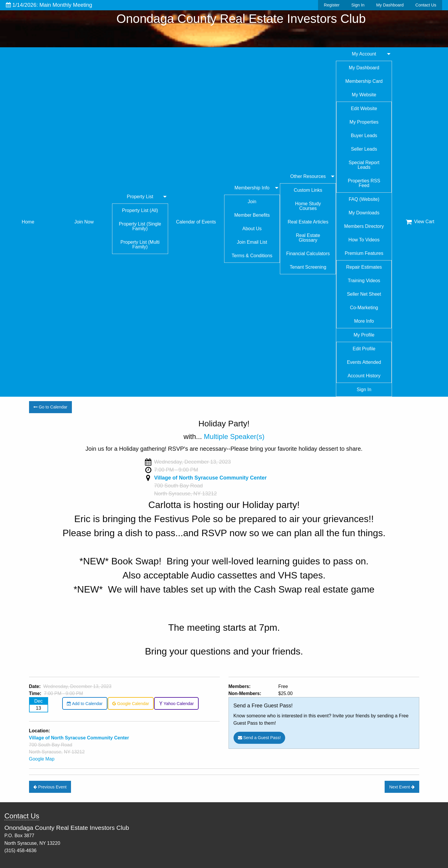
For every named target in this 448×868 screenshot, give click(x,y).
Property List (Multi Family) (140, 244)
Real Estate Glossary (308, 238)
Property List (140, 197)
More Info (364, 321)
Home (28, 222)
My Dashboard (390, 5)
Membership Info (252, 188)
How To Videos (364, 240)
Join (252, 202)
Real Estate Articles (308, 222)
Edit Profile (364, 349)
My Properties (364, 122)
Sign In (358, 5)
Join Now (84, 222)
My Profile (364, 335)
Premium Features (364, 253)
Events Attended (364, 362)
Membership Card (364, 81)
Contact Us (426, 5)
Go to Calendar (50, 407)
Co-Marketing (364, 308)
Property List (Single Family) (140, 226)
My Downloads (364, 213)
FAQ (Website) (364, 199)
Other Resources (308, 176)
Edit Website (364, 108)
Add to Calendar (85, 704)
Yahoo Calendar (176, 704)
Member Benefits (252, 215)
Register (332, 5)
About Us (252, 229)
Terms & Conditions (252, 256)
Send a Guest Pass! (259, 738)
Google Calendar (131, 704)
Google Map (42, 759)
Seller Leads (364, 149)
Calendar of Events (196, 222)
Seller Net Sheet (364, 294)
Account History (364, 376)
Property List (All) (140, 210)
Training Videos (364, 281)
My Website (364, 95)
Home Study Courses (308, 206)
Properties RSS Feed (364, 183)
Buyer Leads (364, 136)
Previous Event (50, 787)
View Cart (420, 222)
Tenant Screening (308, 267)
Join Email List (252, 242)
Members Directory (364, 226)
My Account (364, 54)
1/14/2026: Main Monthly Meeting (49, 5)
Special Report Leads (364, 165)
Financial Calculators (308, 254)
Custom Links (308, 190)
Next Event (402, 787)
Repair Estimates (364, 267)
